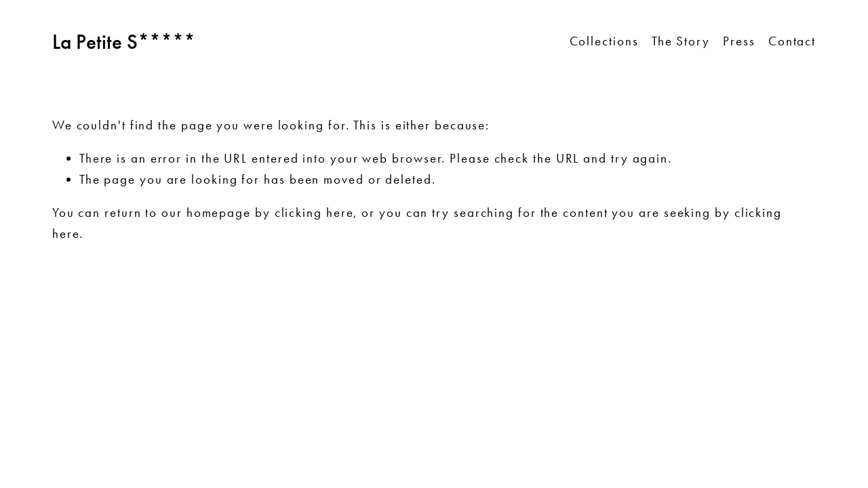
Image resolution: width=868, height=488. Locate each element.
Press (739, 41)
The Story (681, 41)
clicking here (314, 212)
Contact (792, 41)
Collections (604, 41)
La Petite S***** (124, 42)
